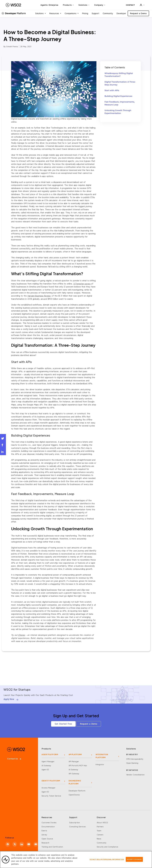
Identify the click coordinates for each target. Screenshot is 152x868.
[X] (15, 842)
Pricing (85, 13)
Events (44, 829)
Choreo (22, 635)
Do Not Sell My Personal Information (107, 861)
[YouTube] (29, 842)
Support (95, 13)
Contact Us (14, 757)
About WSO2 (102, 821)
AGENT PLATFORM (50, 753)
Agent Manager (48, 760)
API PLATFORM (75, 753)
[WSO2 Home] (13, 5)
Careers (100, 833)
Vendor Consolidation (135, 773)
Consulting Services (77, 825)
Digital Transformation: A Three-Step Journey (120, 83)
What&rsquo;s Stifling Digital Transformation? (119, 75)
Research (45, 841)
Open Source (47, 837)
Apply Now (9, 699)
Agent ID (45, 768)
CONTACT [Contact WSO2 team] (130, 5)
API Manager (74, 760)
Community (108, 13)
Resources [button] (54, 13)
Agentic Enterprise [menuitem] (49, 5)
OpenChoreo (74, 793)
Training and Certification (52, 845)
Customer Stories (49, 821)
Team (99, 829)
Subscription (75, 821)
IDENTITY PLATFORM (51, 779)
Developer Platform (77, 789)
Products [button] (68, 5)
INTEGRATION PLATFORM (102, 754)
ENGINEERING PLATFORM (75, 781)
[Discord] (36, 842)
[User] (142, 5)
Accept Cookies (134, 861)
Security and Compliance (107, 845)
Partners (100, 825)
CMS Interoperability (135, 758)
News (99, 837)
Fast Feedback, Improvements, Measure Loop (120, 103)
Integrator (100, 763)
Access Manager (48, 786)
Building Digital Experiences (118, 96)
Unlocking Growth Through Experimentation (118, 112)
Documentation (48, 825)
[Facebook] (8, 842)
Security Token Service (51, 794)
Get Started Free (63, 724)
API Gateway (74, 772)
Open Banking (132, 762)
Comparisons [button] (71, 13)
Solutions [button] (84, 5)
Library (44, 833)
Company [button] (100, 5)
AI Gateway (46, 764)
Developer (121, 13)
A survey (82, 284)
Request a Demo (138, 13)
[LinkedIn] (22, 842)
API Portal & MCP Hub (78, 764)
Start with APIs (112, 90)
